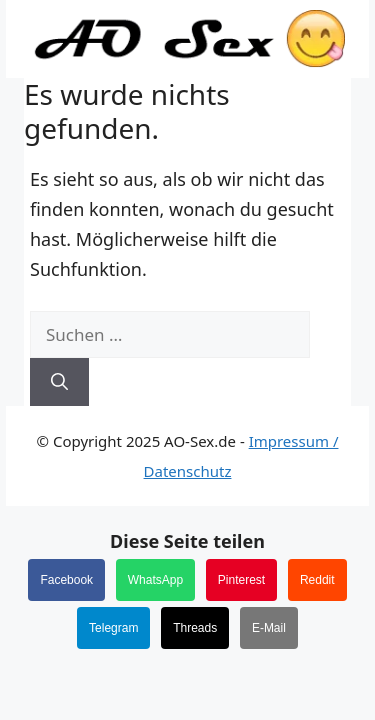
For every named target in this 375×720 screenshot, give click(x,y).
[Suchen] (59, 382)
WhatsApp (155, 580)
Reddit (317, 580)
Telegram (113, 628)
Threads (195, 628)
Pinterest (241, 580)
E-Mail (269, 628)
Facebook (66, 580)
